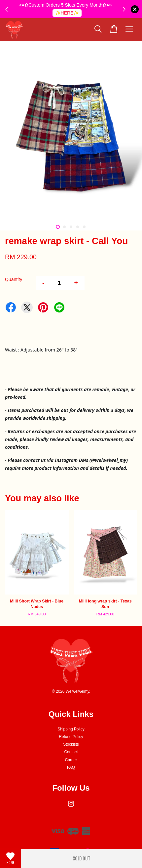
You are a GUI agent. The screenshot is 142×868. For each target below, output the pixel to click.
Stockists (71, 744)
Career (71, 760)
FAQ (71, 767)
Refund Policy (71, 737)
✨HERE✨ (67, 13)
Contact (71, 752)
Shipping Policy (71, 729)
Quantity (14, 279)
